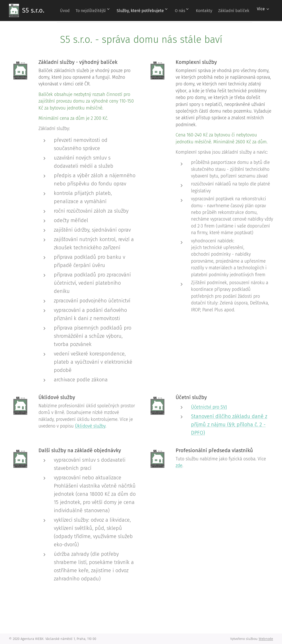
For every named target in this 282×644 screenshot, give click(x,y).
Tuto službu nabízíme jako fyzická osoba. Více (221, 459)
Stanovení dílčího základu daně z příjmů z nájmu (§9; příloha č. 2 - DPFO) (229, 424)
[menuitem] (91, 11)
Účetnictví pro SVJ (209, 407)
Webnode (266, 639)
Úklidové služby (90, 426)
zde (179, 466)
